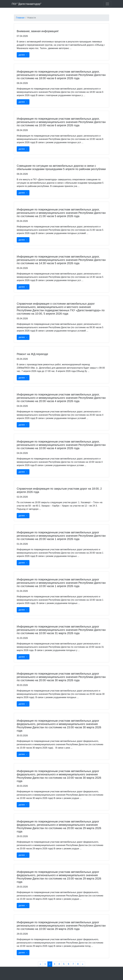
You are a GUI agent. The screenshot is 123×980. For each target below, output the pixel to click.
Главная (20, 18)
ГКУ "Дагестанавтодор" (27, 4)
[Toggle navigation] (107, 4)
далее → (23, 55)
